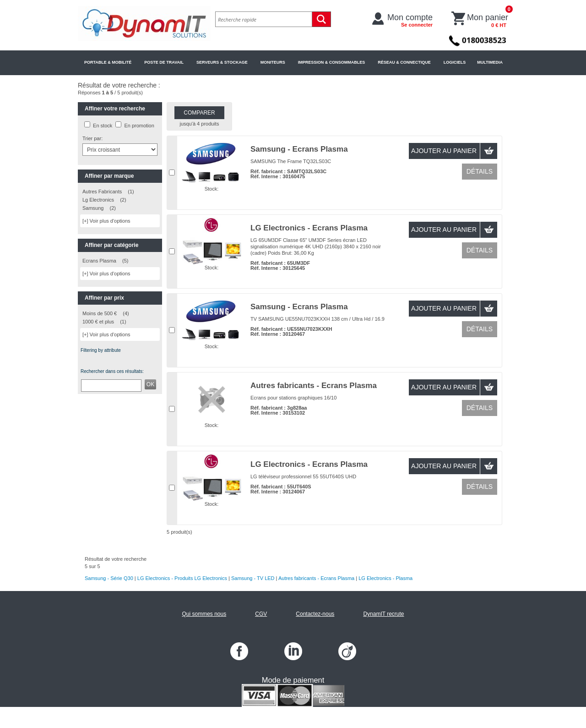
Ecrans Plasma (99, 261)
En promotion (139, 126)
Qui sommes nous (204, 614)
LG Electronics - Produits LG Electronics (182, 578)
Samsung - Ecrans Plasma (299, 149)
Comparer (199, 113)
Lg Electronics (98, 200)
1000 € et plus (98, 322)
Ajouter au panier (444, 151)
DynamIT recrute (383, 614)
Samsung (93, 208)
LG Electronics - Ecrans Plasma (309, 228)
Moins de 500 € (100, 313)
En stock (103, 126)
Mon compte (410, 20)
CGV (261, 614)
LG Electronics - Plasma (385, 578)
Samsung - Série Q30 (109, 578)
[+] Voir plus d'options (106, 221)
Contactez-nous (315, 614)
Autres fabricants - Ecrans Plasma (314, 386)
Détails (480, 171)
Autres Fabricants (102, 192)
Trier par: (92, 138)
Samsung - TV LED (253, 578)
